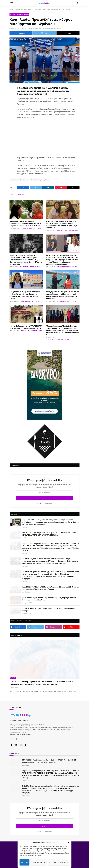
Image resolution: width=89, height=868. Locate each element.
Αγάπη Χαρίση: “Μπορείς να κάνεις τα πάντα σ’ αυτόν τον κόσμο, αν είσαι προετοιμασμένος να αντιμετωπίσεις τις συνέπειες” (62, 224)
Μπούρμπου (24, 180)
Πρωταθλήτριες (36, 180)
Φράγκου (46, 180)
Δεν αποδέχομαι (38, 862)
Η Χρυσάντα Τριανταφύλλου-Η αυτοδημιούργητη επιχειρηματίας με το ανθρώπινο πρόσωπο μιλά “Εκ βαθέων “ (25, 223)
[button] (68, 842)
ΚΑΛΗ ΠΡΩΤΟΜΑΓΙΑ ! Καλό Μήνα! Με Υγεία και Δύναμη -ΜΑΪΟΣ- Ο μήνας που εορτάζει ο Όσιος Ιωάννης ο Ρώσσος (50, 588)
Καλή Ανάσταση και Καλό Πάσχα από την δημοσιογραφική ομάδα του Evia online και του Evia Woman (49, 599)
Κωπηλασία (14, 180)
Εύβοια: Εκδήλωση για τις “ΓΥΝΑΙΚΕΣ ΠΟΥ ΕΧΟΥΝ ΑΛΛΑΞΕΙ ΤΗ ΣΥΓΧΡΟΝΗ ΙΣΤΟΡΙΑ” (26, 327)
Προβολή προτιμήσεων (58, 862)
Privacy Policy (41, 503)
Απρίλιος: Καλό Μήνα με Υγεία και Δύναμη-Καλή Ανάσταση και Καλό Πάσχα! (49, 610)
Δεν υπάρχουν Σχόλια (46, 28)
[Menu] (12, 3)
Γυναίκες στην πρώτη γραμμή (19, 14)
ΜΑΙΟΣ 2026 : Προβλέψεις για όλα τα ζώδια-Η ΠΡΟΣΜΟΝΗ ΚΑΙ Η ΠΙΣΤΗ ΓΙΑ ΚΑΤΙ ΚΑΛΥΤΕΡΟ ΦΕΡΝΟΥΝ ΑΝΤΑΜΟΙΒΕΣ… (50, 534)
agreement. (45, 503)
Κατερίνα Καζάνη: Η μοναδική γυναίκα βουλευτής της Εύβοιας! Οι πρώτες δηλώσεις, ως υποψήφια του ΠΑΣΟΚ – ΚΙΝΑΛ (25, 295)
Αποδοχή (24, 862)
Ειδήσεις (13, 678)
